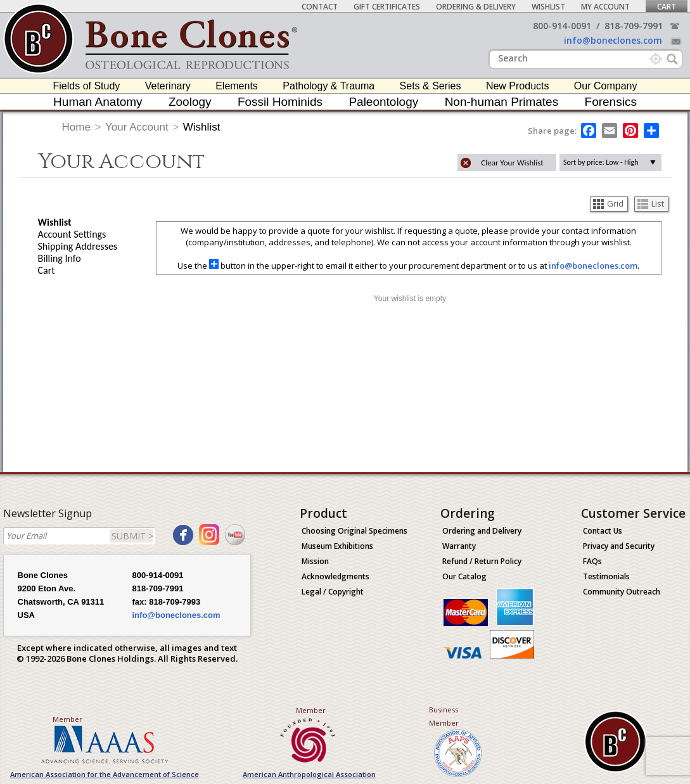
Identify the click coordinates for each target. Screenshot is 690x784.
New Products (518, 86)
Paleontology (383, 102)
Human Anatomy (98, 102)
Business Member (444, 716)
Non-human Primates (502, 102)
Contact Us (603, 531)
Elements (237, 86)
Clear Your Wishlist (512, 163)
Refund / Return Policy (482, 561)
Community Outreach (622, 592)
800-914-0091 (562, 26)
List (651, 203)
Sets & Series (431, 86)
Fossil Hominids (280, 102)
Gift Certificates (387, 7)
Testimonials (606, 576)
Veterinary (168, 86)
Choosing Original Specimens (355, 531)
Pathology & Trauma (329, 86)
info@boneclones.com (613, 40)
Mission (315, 561)
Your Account (137, 127)
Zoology (190, 102)
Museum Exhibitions (337, 546)
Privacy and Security (619, 546)
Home (76, 127)
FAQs (592, 561)
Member (67, 719)
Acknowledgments (335, 576)
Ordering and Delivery (482, 531)
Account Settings (72, 234)
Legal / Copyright (333, 592)
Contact (320, 7)
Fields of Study (87, 86)
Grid (608, 203)
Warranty (459, 546)
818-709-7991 (634, 26)
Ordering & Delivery (476, 7)
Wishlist (548, 7)
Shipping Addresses (78, 246)
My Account (605, 7)
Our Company (606, 86)
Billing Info (60, 258)
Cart (667, 7)
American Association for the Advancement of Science (105, 774)
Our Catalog (464, 576)
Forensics (611, 102)
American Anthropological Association (309, 774)
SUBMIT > (132, 536)
